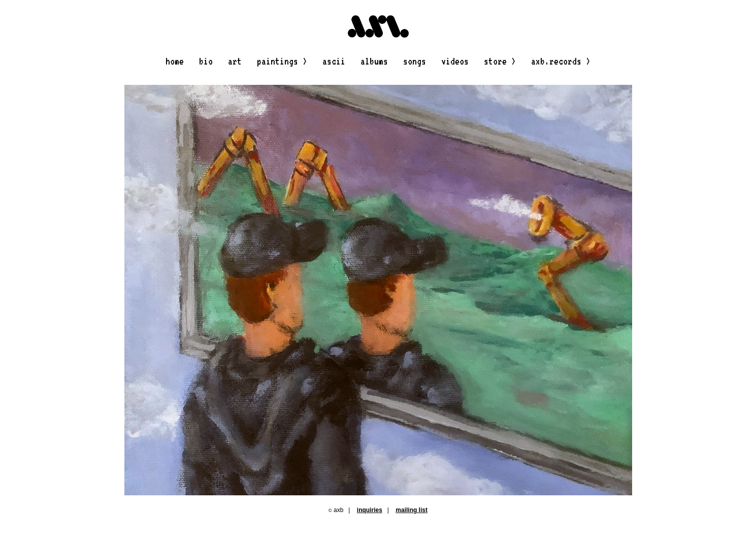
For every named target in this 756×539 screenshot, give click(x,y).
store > (500, 61)
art (235, 61)
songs (415, 61)
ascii (334, 61)
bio (206, 61)
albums (374, 61)
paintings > (282, 61)
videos (455, 61)
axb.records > (561, 61)
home (175, 61)
